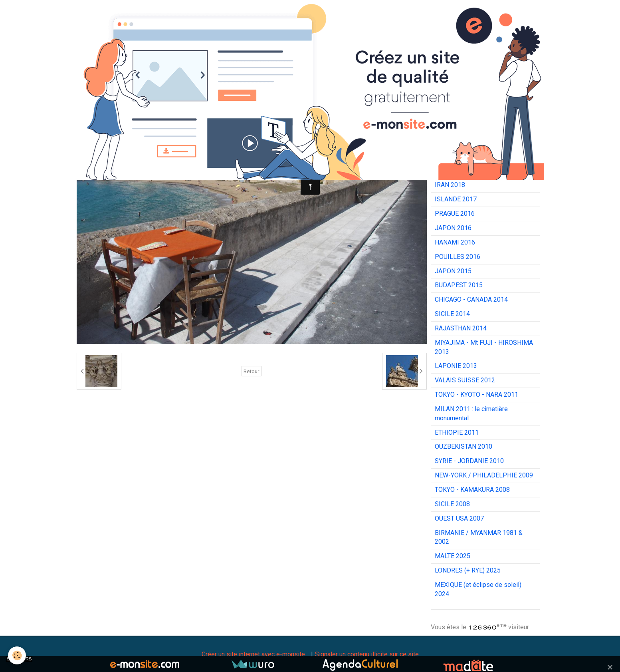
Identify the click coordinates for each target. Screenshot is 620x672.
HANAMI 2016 (455, 242)
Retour (252, 371)
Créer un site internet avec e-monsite (253, 654)
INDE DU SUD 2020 (462, 156)
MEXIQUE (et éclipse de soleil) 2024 (478, 589)
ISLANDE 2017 (456, 199)
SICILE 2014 (452, 314)
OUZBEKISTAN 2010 (464, 446)
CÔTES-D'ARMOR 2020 (467, 142)
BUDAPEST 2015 (459, 285)
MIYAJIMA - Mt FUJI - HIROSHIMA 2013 (484, 347)
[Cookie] (17, 655)
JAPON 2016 (453, 228)
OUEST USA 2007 (459, 518)
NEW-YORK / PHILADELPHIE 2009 (484, 475)
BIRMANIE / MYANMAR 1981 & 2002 (479, 537)
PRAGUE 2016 (455, 214)
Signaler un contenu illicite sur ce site (367, 654)
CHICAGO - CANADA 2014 (471, 299)
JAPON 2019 (453, 171)
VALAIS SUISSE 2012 (465, 380)
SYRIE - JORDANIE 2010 (469, 461)
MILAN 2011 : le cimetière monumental (471, 414)
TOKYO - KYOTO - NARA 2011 (476, 395)
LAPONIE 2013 (456, 366)
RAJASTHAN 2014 (461, 328)
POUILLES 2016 (458, 257)
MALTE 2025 (453, 556)
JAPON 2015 (453, 271)
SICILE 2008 (452, 504)
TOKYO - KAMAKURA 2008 (472, 490)
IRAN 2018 (450, 185)
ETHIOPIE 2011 (457, 432)
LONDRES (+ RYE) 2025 (468, 570)
